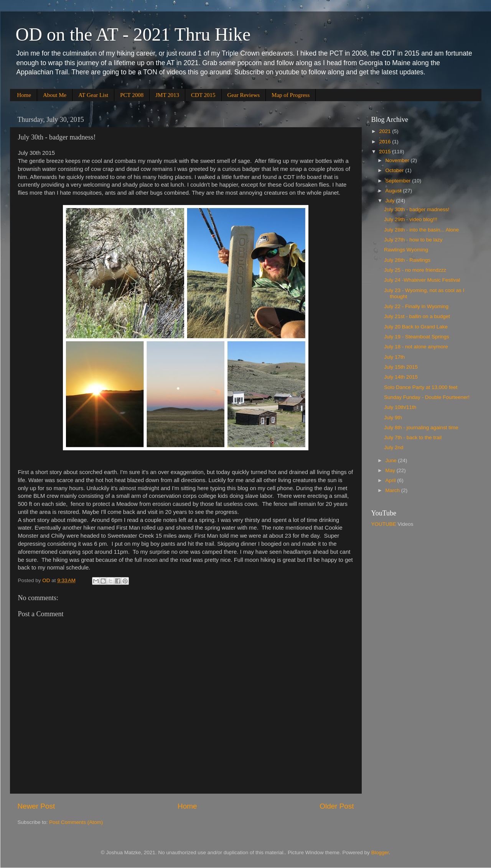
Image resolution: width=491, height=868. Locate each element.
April (391, 480)
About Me (55, 95)
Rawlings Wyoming (406, 250)
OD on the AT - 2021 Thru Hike (133, 34)
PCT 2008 (132, 95)
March (393, 490)
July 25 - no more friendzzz (415, 270)
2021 (386, 131)
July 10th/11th (400, 407)
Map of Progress (291, 95)
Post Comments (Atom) (76, 822)
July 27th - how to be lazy (413, 240)
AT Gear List (93, 95)
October (395, 170)
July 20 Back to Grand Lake (416, 327)
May (391, 470)
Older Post (337, 806)
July (391, 201)
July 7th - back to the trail (413, 437)
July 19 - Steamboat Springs (417, 337)
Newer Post (36, 806)
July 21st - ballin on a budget (417, 316)
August (394, 191)
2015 (386, 152)
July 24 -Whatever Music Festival (422, 280)
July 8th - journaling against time (421, 427)
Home (24, 95)
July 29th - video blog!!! (411, 219)
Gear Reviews (244, 95)
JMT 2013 (167, 95)
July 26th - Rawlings (407, 260)
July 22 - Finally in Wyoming (416, 306)
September (399, 181)
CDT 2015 (203, 95)
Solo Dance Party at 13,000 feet (421, 387)
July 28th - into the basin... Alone (421, 230)
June (392, 460)
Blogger (380, 852)
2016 (386, 142)
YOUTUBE (384, 524)
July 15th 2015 (401, 367)
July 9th (393, 418)
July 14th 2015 (401, 377)
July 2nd (394, 447)
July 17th (394, 357)
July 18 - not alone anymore (416, 347)
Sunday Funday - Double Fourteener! (427, 397)
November (398, 160)
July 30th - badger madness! (417, 209)
